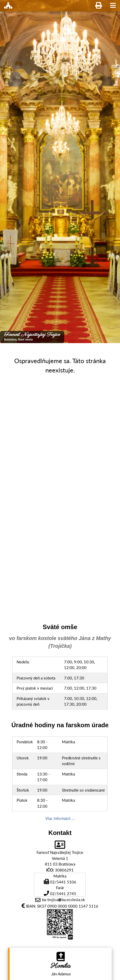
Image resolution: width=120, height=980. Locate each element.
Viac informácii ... (60, 818)
